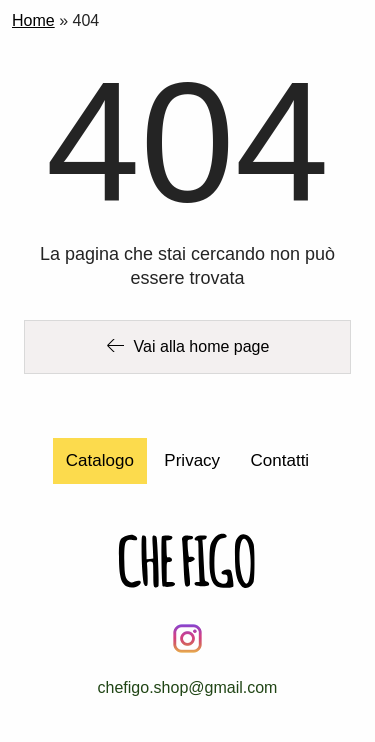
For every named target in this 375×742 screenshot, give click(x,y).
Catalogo (100, 460)
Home (33, 20)
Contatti (280, 460)
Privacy (192, 460)
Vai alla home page (188, 346)
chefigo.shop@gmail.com (188, 687)
